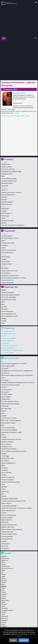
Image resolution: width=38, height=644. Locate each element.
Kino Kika (4, 307)
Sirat (3, 494)
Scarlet (3, 248)
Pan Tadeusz (5, 461)
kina (12, 3)
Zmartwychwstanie (7, 252)
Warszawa (4, 618)
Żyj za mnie (5, 186)
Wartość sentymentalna (9, 250)
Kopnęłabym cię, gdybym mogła (11, 171)
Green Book (5, 406)
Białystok (4, 556)
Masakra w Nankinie (7, 442)
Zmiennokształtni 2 (7, 183)
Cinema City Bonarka (8, 292)
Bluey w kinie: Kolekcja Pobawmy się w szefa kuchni (17, 375)
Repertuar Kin (11, 287)
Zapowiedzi (10, 231)
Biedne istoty (5, 373)
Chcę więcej (5, 380)
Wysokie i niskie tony (7, 527)
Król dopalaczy (6, 273)
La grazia (4, 211)
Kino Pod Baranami (7, 311)
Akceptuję (24, 640)
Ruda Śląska (5, 600)
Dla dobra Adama (7, 394)
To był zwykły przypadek (9, 179)
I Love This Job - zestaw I (9, 418)
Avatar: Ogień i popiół (8, 366)
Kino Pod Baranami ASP (9, 314)
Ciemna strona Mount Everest (10, 385)
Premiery (9, 159)
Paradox (4, 321)
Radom (3, 598)
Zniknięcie (4, 541)
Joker (3, 425)
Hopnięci (4, 259)
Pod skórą (4, 468)
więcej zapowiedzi (8, 283)
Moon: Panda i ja (6, 213)
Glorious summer (6, 167)
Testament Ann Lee (7, 280)
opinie (28, 116)
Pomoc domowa (6, 472)
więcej (17, 113)
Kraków (4, 586)
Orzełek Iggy (5, 216)
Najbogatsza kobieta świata (10, 275)
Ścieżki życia (5, 491)
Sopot (3, 606)
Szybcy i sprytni (6, 503)
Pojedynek (4, 245)
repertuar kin (5, 116)
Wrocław (4, 622)
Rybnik (3, 602)
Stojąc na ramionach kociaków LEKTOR (13, 501)
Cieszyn (3, 564)
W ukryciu (4, 200)
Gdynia (3, 576)
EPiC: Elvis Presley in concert (10, 238)
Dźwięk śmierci (6, 164)
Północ (3, 218)
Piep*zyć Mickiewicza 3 (8, 195)
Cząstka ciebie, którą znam (9, 271)
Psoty (3, 484)
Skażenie (4, 223)
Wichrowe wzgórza (7, 202)
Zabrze (3, 624)
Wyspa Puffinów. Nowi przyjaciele (11, 529)
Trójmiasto (5, 616)
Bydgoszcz (5, 560)
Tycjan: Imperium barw (8, 510)
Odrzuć (13, 640)
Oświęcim (4, 594)
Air (2, 361)
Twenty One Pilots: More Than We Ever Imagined (16, 508)
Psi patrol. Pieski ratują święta (10, 482)
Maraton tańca (19, 93)
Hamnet (4, 411)
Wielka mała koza (6, 204)
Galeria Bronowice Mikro (9, 300)
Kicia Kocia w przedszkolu (9, 430)
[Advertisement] (19, 60)
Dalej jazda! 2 (5, 209)
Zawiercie (4, 626)
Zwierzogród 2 (6, 544)
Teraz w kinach (12, 358)
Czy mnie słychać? (7, 236)
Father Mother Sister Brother (10, 404)
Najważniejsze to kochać (9, 449)
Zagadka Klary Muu (7, 532)
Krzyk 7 (3, 241)
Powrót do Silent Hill (7, 477)
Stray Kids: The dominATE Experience (13, 225)
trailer (23, 116)
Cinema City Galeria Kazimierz (10, 295)
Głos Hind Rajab (6, 409)
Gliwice (3, 578)
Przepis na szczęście (7, 220)
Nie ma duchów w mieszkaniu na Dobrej (14, 278)
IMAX (3, 302)
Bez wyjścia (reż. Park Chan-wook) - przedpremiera (17, 371)
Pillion (3, 176)
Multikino (4, 319)
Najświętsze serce (7, 174)
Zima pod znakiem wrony (9, 181)
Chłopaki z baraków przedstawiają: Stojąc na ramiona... (18, 382)
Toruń (3, 614)
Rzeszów (4, 604)
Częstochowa (5, 566)
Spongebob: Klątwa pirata (9, 499)
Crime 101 (4, 190)
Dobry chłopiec (6, 257)
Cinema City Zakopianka (9, 297)
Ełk (2, 572)
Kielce (3, 584)
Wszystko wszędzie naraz (9, 525)
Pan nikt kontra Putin (8, 243)
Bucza (3, 378)
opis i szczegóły (15, 116)
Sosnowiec (4, 608)
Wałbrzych (4, 620)
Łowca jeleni (5, 548)
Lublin (3, 588)
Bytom (3, 562)
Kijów (3, 304)
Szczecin (4, 612)
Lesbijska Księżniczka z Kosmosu (11, 192)
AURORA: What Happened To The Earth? (14, 363)
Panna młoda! (5, 262)
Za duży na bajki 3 (7, 264)
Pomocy (4, 475)
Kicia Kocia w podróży (8, 169)
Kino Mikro (4, 309)
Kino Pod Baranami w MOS (9, 316)
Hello (3, 413)
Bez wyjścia (5, 268)
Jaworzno (4, 580)
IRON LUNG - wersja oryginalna (11, 420)
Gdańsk (3, 574)
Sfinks (3, 323)
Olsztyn (3, 592)
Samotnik (4, 197)
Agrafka (4, 290)
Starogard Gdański (7, 610)
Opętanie (4, 454)
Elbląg (3, 570)
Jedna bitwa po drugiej (8, 423)
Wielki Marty (5, 522)
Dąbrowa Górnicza (7, 568)
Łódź (3, 590)
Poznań (3, 596)
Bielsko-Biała (5, 558)
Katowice (4, 582)
